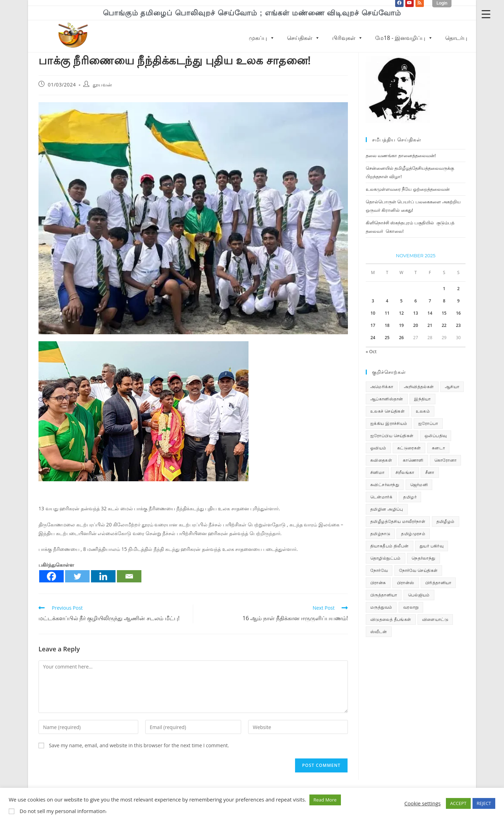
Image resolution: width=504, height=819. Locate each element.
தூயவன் (103, 85)
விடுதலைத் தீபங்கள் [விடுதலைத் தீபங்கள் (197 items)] (391, 619)
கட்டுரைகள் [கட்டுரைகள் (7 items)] (409, 448)
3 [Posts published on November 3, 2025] (373, 301)
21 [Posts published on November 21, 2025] (430, 325)
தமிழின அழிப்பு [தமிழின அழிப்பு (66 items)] (387, 509)
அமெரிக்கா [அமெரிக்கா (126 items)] (382, 387)
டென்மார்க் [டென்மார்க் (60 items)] (381, 497)
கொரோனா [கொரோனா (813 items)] (445, 460)
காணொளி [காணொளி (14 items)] (413, 460)
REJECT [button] (484, 803)
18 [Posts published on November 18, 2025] (387, 325)
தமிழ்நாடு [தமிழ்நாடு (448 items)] (380, 534)
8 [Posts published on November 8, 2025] (444, 301)
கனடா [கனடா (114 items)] (438, 448)
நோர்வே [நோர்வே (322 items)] (379, 570)
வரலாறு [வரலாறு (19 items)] (411, 607)
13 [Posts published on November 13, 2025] (416, 313)
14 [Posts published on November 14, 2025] (430, 313)
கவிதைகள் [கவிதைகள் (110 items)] (381, 460)
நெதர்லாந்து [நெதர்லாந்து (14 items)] (423, 558)
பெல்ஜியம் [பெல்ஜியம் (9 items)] (419, 595)
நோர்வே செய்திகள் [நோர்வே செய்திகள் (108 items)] (418, 570)
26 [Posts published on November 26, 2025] (401, 338)
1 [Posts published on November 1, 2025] (444, 289)
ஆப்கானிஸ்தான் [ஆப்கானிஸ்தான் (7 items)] (387, 399)
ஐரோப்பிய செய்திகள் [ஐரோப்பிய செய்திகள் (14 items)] (392, 436)
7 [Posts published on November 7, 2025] (430, 301)
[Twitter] (77, 576)
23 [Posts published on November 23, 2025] (458, 325)
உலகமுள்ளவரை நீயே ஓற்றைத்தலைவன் (408, 189)
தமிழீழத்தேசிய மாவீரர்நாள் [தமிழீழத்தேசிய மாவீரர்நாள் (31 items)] (398, 521)
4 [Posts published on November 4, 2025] (387, 301)
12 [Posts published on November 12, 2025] (401, 313)
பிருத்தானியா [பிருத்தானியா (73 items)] (384, 595)
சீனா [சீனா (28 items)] (430, 472)
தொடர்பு (456, 38)
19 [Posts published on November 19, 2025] (401, 325)
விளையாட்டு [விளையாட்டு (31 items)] (435, 619)
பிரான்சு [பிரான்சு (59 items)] (378, 583)
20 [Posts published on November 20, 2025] (416, 325)
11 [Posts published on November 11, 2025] (387, 313)
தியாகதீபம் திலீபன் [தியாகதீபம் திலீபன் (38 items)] (390, 546)
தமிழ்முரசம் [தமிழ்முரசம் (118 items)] (413, 534)
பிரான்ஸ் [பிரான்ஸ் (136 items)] (406, 583)
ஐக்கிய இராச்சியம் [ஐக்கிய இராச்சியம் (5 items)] (389, 423)
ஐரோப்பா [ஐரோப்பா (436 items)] (428, 423)
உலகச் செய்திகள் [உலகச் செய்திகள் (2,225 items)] (387, 411)
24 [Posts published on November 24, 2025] (373, 338)
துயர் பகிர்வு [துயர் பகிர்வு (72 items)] (432, 546)
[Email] (129, 576)
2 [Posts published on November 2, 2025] (458, 289)
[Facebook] (51, 576)
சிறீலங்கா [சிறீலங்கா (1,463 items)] (405, 472)
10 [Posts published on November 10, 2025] (373, 313)
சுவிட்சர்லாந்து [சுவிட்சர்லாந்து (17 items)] (385, 485)
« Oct (371, 351)
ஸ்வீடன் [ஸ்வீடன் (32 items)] (379, 632)
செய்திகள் (303, 38)
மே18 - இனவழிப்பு (404, 38)
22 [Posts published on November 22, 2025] (444, 325)
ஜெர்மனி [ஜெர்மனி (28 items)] (419, 485)
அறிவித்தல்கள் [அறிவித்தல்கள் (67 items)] (419, 387)
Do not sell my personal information (63, 811)
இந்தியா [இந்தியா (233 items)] (422, 399)
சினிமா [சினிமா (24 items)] (377, 472)
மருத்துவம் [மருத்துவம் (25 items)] (381, 607)
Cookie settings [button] (422, 803)
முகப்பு (262, 38)
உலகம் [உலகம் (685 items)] (423, 411)
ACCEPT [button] (458, 803)
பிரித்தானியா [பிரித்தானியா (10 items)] (438, 583)
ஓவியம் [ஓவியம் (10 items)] (378, 448)
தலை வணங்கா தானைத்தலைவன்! (401, 155)
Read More (325, 800)
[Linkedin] (103, 576)
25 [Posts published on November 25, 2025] (387, 338)
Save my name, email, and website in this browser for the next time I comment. (139, 745)
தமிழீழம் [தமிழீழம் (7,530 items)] (446, 521)
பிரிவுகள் (348, 38)
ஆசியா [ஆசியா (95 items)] (452, 387)
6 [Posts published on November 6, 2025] (416, 301)
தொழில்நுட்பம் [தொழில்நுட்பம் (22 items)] (386, 558)
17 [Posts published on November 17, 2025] (373, 325)
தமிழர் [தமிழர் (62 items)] (410, 497)
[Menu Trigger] (486, 14)
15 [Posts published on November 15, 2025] (444, 313)
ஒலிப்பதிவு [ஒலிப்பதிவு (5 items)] (436, 436)
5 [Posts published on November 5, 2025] (401, 301)
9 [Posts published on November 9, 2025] (458, 301)
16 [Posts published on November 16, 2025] (458, 313)
